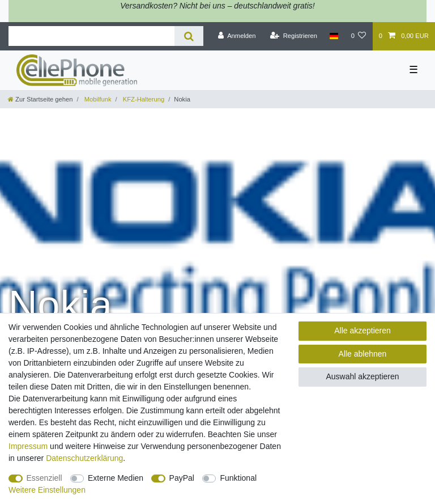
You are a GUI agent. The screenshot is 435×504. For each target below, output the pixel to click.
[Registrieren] (294, 36)
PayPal (182, 478)
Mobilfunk (97, 99)
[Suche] (189, 36)
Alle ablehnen (363, 354)
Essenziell (44, 478)
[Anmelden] (237, 36)
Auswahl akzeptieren (362, 376)
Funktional (238, 478)
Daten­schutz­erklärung (84, 458)
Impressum (28, 446)
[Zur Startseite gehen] (40, 99)
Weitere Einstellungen (47, 490)
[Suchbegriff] (91, 36)
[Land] (334, 36)
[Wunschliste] (358, 36)
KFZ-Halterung (143, 99)
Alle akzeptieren (362, 331)
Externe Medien (116, 478)
